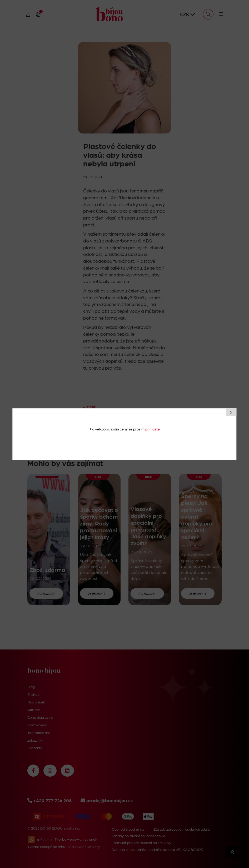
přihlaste (153, 429)
